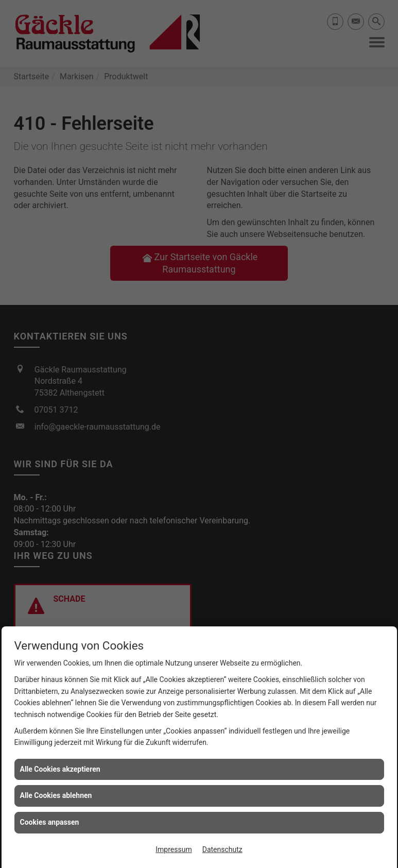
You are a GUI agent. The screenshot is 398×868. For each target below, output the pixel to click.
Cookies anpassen (50, 822)
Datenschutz (222, 849)
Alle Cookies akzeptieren (60, 769)
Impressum (174, 849)
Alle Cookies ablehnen (56, 795)
